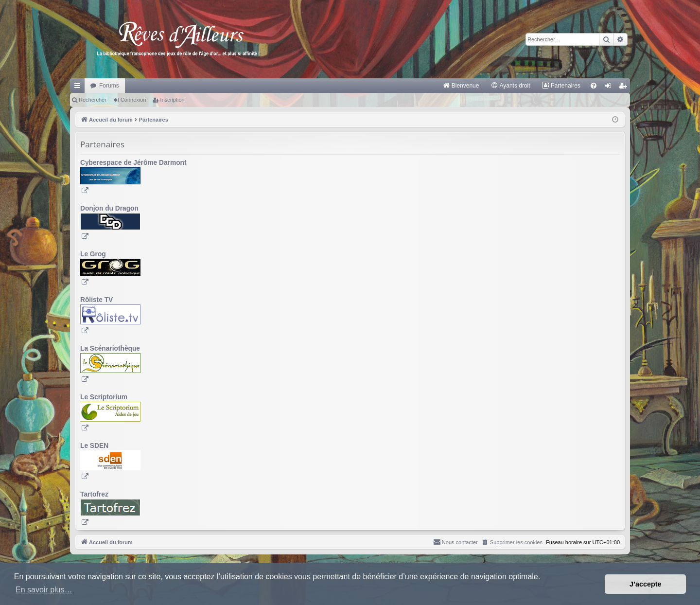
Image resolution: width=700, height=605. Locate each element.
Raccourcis (79, 88)
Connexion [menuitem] (610, 88)
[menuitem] (461, 86)
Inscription (173, 100)
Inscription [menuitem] (625, 88)
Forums (109, 86)
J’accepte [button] (646, 584)
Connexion (133, 100)
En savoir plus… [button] (44, 590)
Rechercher (93, 100)
